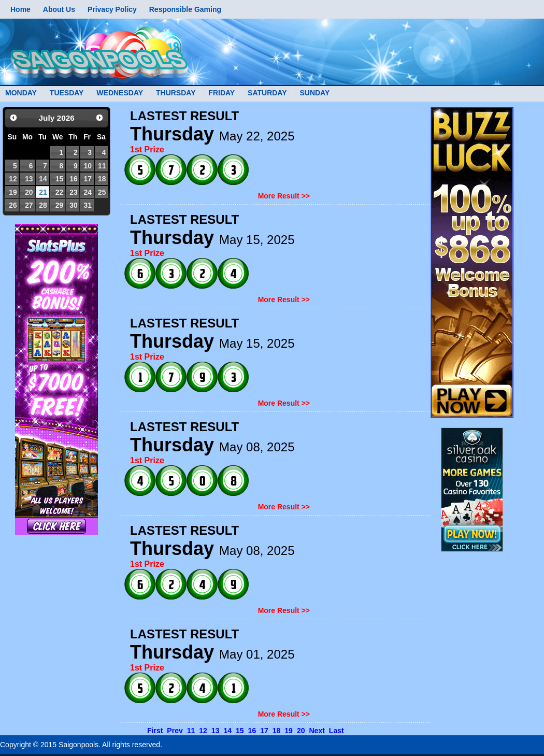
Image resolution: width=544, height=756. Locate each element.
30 (73, 205)
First (155, 731)
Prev (175, 731)
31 (87, 205)
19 (13, 192)
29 (59, 205)
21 (43, 192)
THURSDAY (176, 93)
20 (29, 192)
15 (59, 179)
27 (29, 205)
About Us (59, 9)
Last (337, 731)
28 (43, 205)
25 (102, 192)
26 (13, 205)
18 (102, 179)
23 (73, 192)
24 (87, 192)
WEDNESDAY (120, 93)
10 (87, 166)
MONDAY (21, 93)
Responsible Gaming (185, 9)
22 (59, 192)
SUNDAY (314, 93)
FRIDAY (221, 93)
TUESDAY (67, 93)
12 (13, 179)
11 (102, 166)
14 (43, 179)
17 (87, 179)
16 (73, 179)
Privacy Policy (112, 9)
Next (317, 731)
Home (20, 9)
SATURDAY (267, 93)
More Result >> (284, 196)
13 (29, 179)
